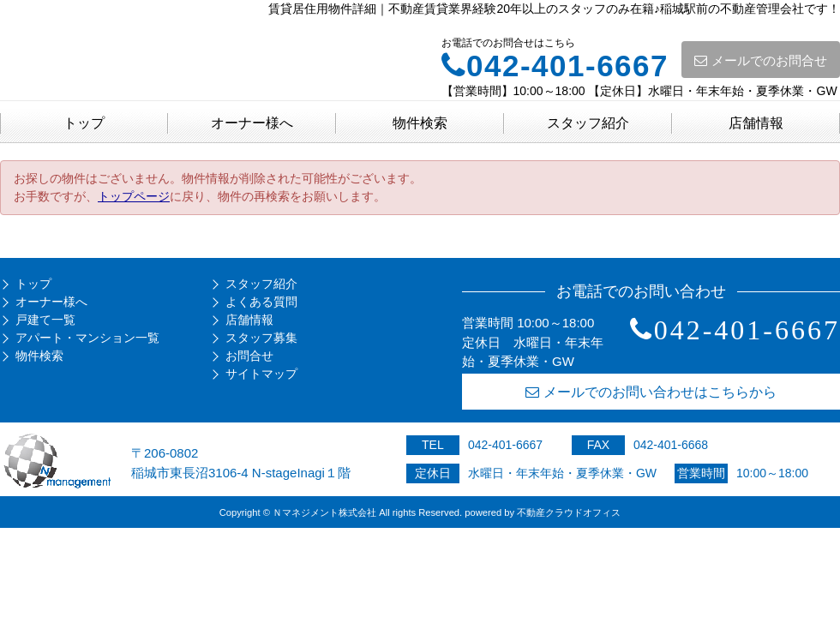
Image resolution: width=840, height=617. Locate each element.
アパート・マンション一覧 (87, 338)
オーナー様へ (252, 123)
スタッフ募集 (261, 338)
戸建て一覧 (45, 320)
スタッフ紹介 (588, 123)
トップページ (134, 196)
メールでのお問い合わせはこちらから (651, 392)
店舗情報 (756, 123)
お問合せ (249, 356)
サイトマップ (261, 374)
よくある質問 (261, 302)
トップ (84, 123)
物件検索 (420, 123)
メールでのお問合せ (761, 60)
